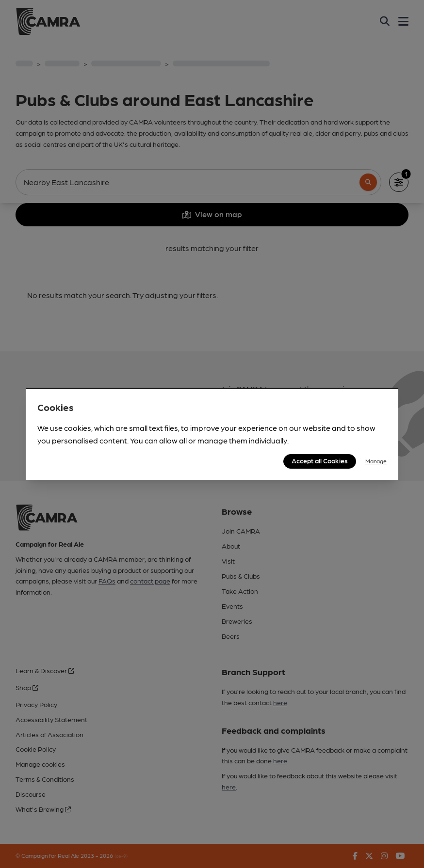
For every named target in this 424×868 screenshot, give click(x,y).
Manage (376, 461)
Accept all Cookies (320, 460)
